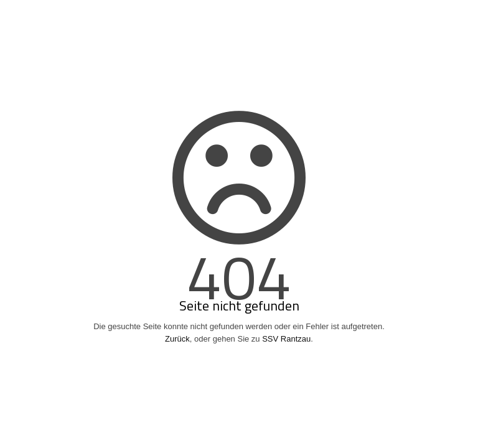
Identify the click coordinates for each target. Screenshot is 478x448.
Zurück (177, 339)
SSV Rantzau (286, 339)
